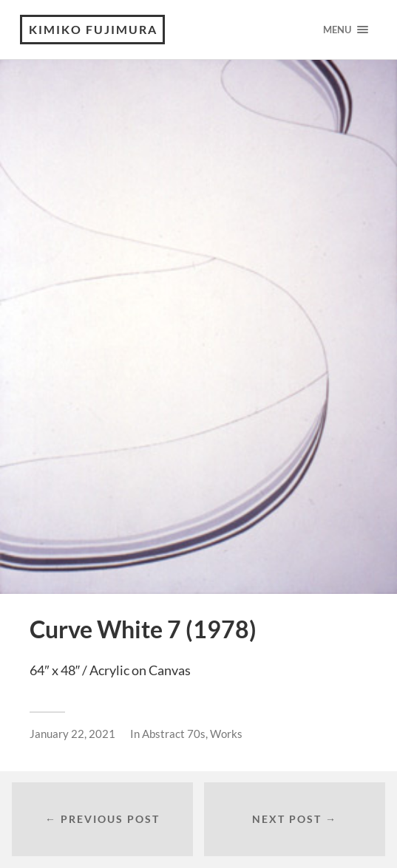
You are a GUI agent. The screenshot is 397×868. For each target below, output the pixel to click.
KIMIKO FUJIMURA (93, 29)
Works (226, 734)
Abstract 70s (174, 734)
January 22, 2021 (72, 734)
